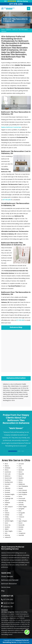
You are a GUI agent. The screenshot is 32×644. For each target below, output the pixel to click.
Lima (20, 466)
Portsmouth (22, 498)
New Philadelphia (23, 486)
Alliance (7, 466)
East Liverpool (9, 507)
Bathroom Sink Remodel (10, 580)
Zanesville (21, 535)
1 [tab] (13, 451)
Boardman (8, 480)
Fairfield (7, 515)
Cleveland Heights (10, 494)
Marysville (21, 474)
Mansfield (21, 470)
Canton (7, 486)
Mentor (20, 482)
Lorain (20, 468)
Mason (20, 476)
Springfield (21, 509)
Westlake (21, 527)
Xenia (20, 531)
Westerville (21, 525)
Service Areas (6, 587)
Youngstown (22, 533)
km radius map (16, 351)
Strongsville (22, 513)
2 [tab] (19, 451)
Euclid (6, 511)
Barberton (8, 476)
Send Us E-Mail (9, 603)
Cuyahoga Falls (9, 498)
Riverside (21, 503)
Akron (6, 464)
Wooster (21, 529)
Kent (6, 533)
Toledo (20, 515)
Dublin (6, 505)
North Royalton (23, 494)
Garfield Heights (9, 521)
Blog (3, 591)
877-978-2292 (16, 4)
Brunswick (8, 484)
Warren (20, 523)
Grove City (8, 525)
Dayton (7, 500)
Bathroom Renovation (9, 584)
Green (6, 523)
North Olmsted (23, 490)
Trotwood (21, 517)
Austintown (8, 472)
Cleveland (7, 492)
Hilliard (7, 529)
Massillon (21, 478)
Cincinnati (7, 490)
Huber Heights (9, 531)
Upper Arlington (23, 521)
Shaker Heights (23, 507)
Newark (21, 488)
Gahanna (9, 30)
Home (3, 30)
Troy (20, 519)
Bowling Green (9, 482)
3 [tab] (23, 451)
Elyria (6, 509)
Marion (20, 472)
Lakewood (8, 537)
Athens (7, 470)
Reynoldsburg (22, 500)
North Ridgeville (23, 492)
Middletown (22, 484)
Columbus (7, 496)
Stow (20, 511)
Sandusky (21, 505)
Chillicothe (8, 488)
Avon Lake (8, 474)
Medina (20, 480)
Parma (20, 496)
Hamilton (7, 527)
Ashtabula (7, 468)
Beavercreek (8, 478)
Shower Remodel (7, 576)
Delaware (7, 503)
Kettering (7, 535)
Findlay (7, 517)
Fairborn (7, 513)
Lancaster (21, 464)
